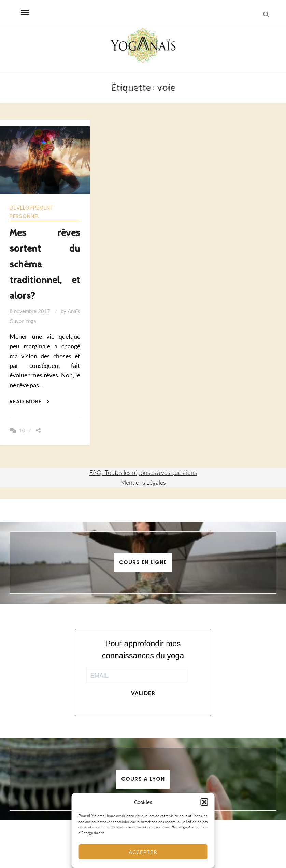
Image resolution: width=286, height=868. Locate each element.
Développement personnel (32, 212)
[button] (204, 802)
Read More (30, 402)
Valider (143, 693)
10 (22, 430)
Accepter (143, 852)
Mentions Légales (143, 482)
